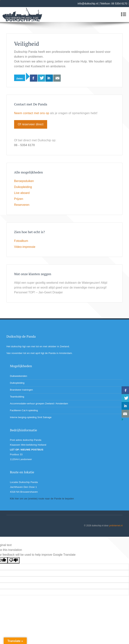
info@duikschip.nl (88, 4)
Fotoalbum (21, 241)
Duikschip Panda (20, 22)
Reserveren (22, 205)
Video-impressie (25, 247)
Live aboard (22, 193)
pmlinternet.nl (116, 526)
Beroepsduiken (24, 181)
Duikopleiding (23, 187)
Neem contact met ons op (32, 113)
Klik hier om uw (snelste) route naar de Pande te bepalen (42, 499)
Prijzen (19, 199)
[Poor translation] (14, 560)
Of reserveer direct (31, 124)
